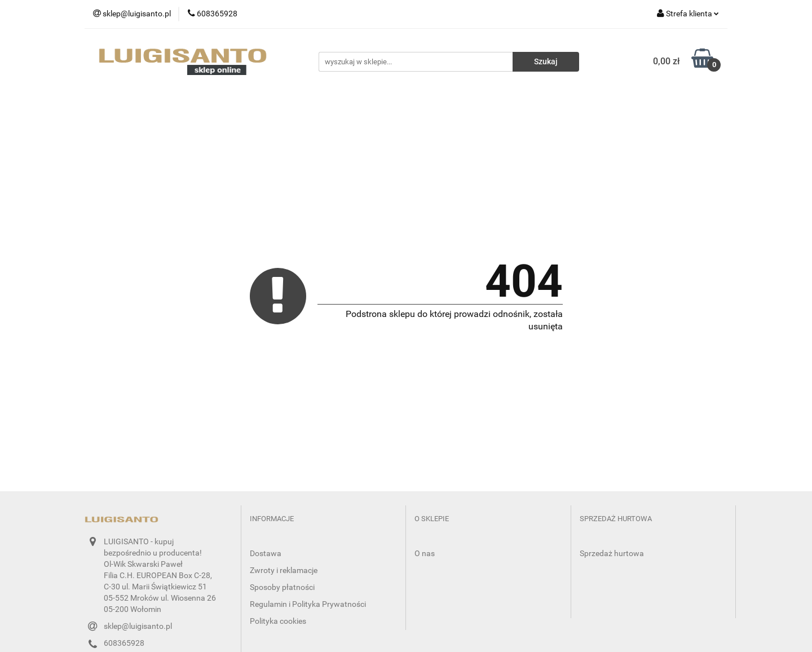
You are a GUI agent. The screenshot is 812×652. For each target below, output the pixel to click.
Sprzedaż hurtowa (612, 553)
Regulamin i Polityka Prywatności (308, 604)
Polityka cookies (278, 621)
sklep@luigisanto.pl (138, 626)
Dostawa (266, 553)
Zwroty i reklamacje (284, 570)
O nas (425, 553)
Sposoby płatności (282, 587)
